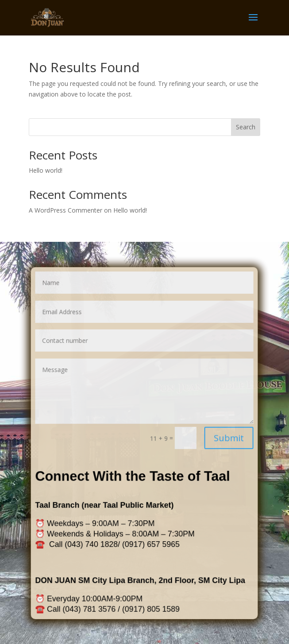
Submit (222, 438)
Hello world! (46, 170)
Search (246, 127)
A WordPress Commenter (66, 210)
